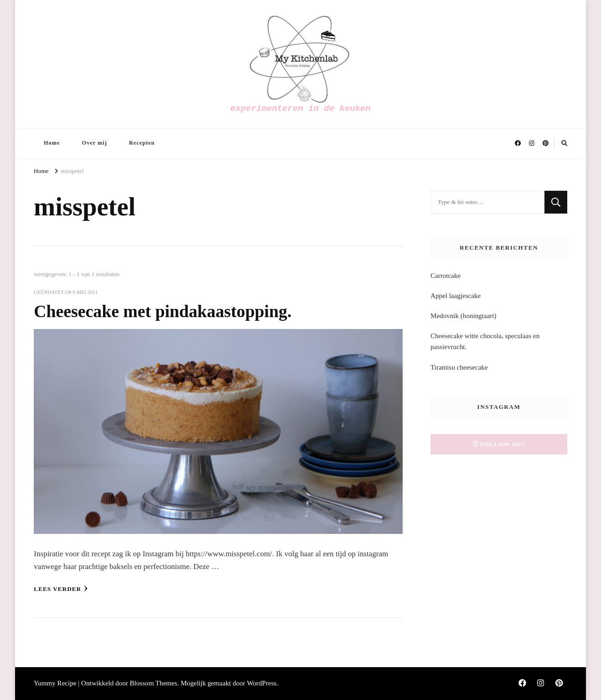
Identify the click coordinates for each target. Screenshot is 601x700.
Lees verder (61, 589)
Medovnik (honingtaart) (464, 316)
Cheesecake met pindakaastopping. (163, 311)
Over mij (95, 143)
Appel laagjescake (456, 296)
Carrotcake (446, 276)
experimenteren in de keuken (300, 109)
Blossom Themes (154, 683)
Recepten (142, 143)
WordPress (262, 683)
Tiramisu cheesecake (459, 367)
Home (52, 143)
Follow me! (499, 444)
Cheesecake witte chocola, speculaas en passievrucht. (485, 341)
